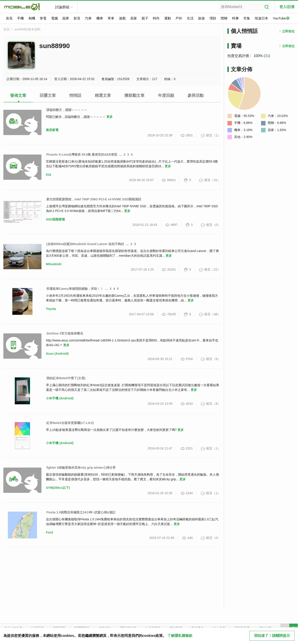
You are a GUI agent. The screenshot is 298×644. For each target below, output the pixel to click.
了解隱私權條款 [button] (180, 636)
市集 (247, 18)
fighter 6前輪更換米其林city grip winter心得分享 (81, 468)
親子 (145, 18)
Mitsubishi (54, 264)
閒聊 (224, 18)
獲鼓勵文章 (134, 95)
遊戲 (122, 18)
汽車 (88, 18)
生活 (190, 18)
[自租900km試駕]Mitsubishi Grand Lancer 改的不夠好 (85, 244)
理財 (213, 18)
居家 (134, 18)
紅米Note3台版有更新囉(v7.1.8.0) (70, 423)
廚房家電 (52, 130)
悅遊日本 (261, 18)
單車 (111, 18)
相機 (32, 18)
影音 (77, 18)
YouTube (281, 19)
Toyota (51, 309)
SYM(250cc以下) (58, 488)
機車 (100, 18)
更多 (110, 117)
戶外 (179, 18)
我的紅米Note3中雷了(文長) (66, 378)
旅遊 (201, 18)
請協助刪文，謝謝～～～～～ (67, 110)
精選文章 (103, 95)
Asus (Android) (57, 354)
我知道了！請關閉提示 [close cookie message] (272, 636)
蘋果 (66, 18)
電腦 (54, 18)
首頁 (9, 18)
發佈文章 (18, 95)
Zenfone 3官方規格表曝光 (65, 333)
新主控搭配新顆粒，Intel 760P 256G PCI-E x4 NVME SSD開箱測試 (94, 199)
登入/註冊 (287, 7)
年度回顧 (166, 95)
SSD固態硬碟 (55, 219)
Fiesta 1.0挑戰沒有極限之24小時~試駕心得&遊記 (81, 512)
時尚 (156, 18)
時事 (235, 18)
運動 (168, 18)
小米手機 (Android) (60, 398)
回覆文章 (48, 95)
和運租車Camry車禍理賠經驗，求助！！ (75, 289)
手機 (20, 18)
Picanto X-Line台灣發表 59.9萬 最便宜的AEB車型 (82, 155)
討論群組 (62, 7)
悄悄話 (75, 95)
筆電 (43, 18)
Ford (49, 532)
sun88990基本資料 (27, 29)
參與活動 (196, 95)
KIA (49, 175)
